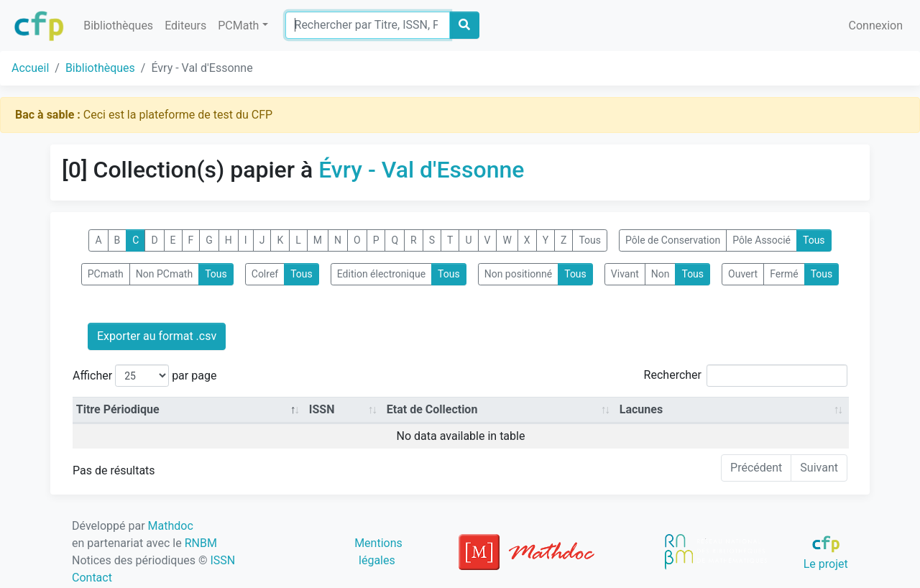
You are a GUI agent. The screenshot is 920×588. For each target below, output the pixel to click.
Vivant (625, 274)
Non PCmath (164, 274)
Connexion (876, 26)
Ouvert (743, 274)
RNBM (201, 543)
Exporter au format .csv (157, 336)
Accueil (30, 68)
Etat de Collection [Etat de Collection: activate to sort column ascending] (432, 409)
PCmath (106, 274)
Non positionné (519, 274)
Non (661, 274)
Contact (92, 578)
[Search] (368, 25)
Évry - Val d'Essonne (421, 170)
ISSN (222, 560)
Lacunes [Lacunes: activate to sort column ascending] (641, 409)
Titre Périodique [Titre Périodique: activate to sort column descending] (118, 409)
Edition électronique (381, 274)
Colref (265, 274)
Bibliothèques (118, 26)
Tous (590, 240)
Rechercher (746, 376)
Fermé (784, 274)
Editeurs (185, 26)
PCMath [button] (238, 26)
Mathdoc (171, 526)
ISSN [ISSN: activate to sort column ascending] (322, 409)
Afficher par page (144, 376)
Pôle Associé (762, 240)
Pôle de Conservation (673, 240)
